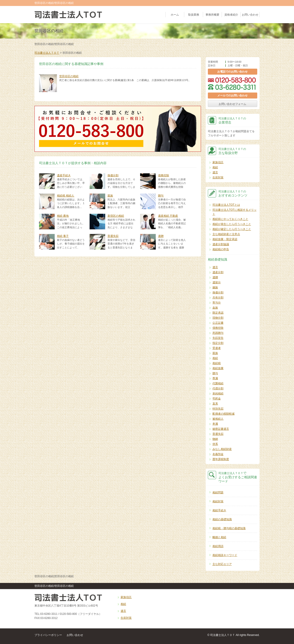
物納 (215, 439)
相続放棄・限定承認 (225, 239)
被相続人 (218, 419)
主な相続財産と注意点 (226, 234)
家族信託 (218, 162)
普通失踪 (113, 236)
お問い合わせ (250, 15)
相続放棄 (218, 368)
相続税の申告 (221, 249)
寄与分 (217, 303)
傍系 (215, 444)
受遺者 (217, 348)
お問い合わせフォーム (232, 104)
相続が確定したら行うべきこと (232, 229)
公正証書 (218, 323)
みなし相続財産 (222, 449)
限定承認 (218, 313)
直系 (215, 404)
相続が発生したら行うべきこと (232, 224)
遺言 (215, 172)
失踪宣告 (218, 338)
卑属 (215, 424)
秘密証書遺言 (221, 429)
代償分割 (218, 388)
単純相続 (218, 394)
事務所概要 (212, 15)
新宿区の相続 (116, 216)
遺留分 (217, 282)
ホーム (175, 15)
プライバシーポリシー (48, 635)
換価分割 (113, 175)
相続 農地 (63, 216)
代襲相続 (218, 383)
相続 (215, 167)
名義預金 (218, 454)
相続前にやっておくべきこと (230, 219)
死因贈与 (218, 333)
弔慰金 (217, 399)
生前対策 (218, 177)
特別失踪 (218, 409)
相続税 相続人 (66, 196)
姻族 (215, 287)
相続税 (217, 363)
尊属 (215, 378)
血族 (215, 308)
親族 (110, 196)
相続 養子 (63, 236)
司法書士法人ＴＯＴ (47, 53)
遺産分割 (218, 272)
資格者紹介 (231, 15)
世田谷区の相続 (69, 76)
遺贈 (161, 236)
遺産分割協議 (221, 244)
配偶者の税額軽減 (223, 414)
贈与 (161, 196)
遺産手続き (64, 175)
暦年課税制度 (221, 459)
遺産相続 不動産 (168, 216)
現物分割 (218, 318)
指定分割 (218, 343)
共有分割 (218, 298)
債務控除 (164, 175)
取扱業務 (194, 15)
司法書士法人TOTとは (226, 205)
